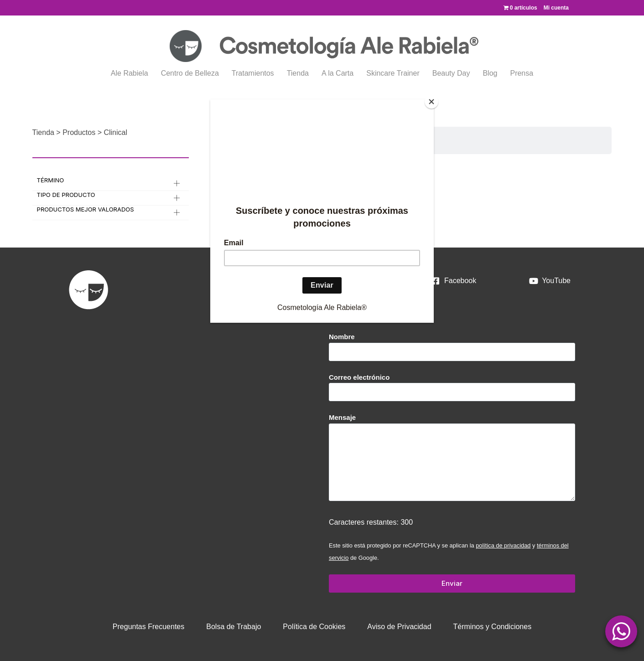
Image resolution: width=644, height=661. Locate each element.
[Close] (431, 102)
